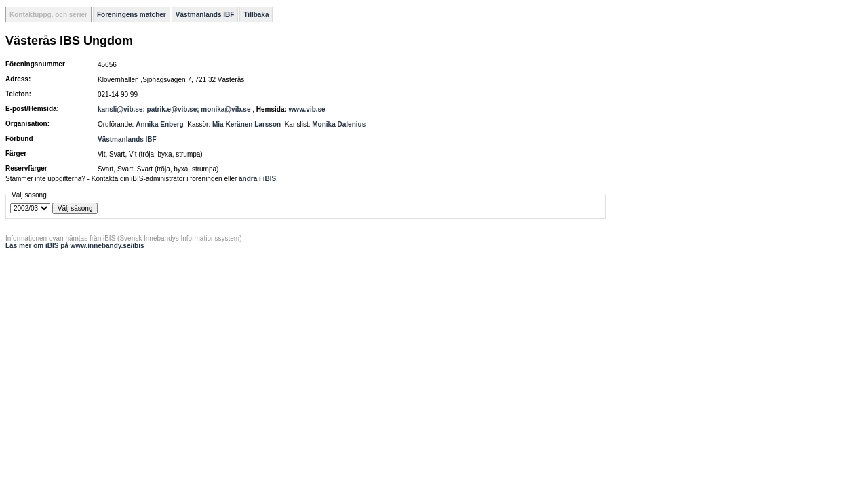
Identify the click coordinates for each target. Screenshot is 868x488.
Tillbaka (256, 15)
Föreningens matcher (132, 15)
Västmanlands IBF (205, 15)
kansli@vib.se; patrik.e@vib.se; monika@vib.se (174, 109)
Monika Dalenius (339, 124)
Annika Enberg (160, 124)
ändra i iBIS (257, 179)
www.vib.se (307, 109)
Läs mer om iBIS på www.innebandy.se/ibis (75, 246)
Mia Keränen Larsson (246, 124)
